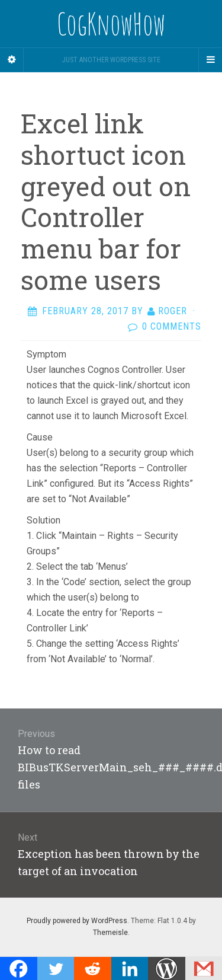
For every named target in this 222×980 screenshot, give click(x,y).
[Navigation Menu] (210, 60)
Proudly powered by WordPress (77, 921)
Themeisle (110, 933)
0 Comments (172, 326)
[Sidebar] (12, 60)
